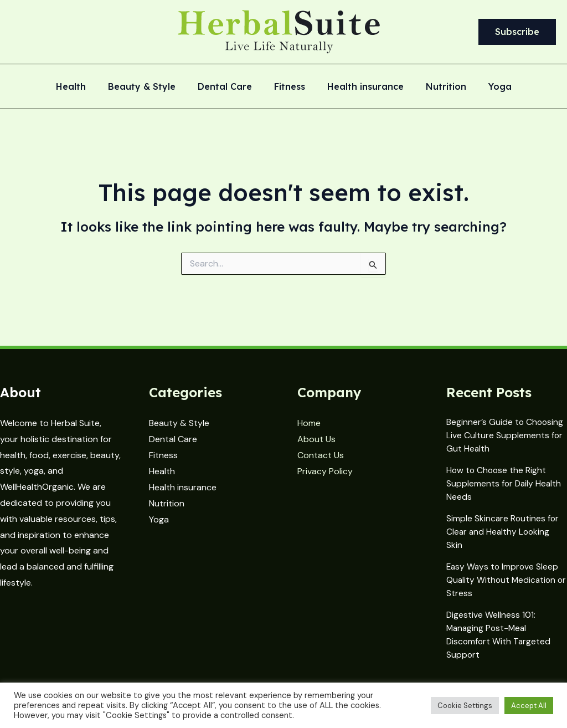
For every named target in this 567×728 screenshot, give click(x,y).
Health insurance (361, 87)
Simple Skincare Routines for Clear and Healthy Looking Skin (503, 528)
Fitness (290, 87)
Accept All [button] (529, 706)
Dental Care (229, 87)
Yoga (487, 87)
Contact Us (321, 455)
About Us (316, 439)
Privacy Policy (325, 471)
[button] (517, 32)
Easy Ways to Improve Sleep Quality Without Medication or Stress (504, 574)
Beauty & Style (151, 87)
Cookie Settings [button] (465, 706)
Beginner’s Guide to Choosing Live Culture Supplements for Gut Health (506, 435)
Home (309, 423)
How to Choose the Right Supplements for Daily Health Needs (505, 481)
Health (84, 87)
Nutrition (437, 87)
